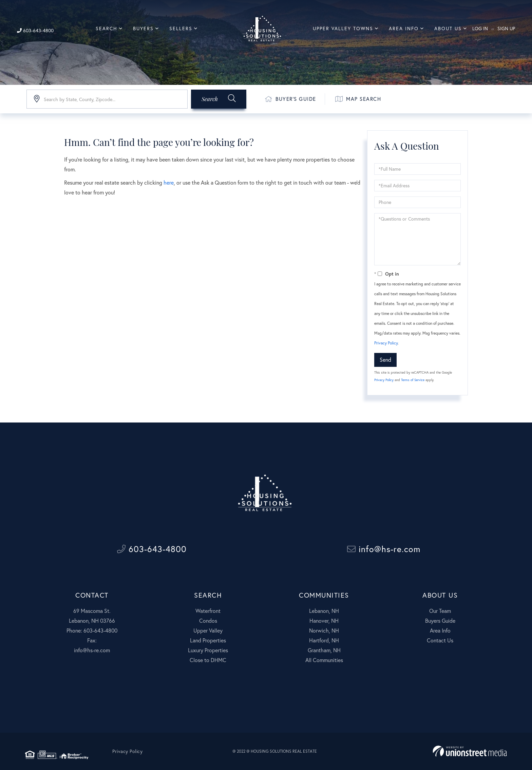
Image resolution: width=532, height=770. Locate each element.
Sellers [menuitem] (181, 28)
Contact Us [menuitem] (440, 640)
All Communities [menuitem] (324, 660)
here (169, 182)
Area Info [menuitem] (404, 28)
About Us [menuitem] (448, 28)
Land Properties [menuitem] (208, 640)
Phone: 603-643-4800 (92, 630)
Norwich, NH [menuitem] (324, 630)
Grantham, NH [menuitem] (324, 650)
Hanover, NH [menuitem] (324, 621)
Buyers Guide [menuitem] (440, 621)
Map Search (358, 99)
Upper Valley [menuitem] (208, 630)
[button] (219, 99)
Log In (480, 28)
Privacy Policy (386, 343)
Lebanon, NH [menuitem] (324, 611)
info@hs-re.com (384, 549)
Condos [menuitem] (208, 621)
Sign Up (506, 28)
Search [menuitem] (107, 28)
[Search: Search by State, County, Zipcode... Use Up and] (107, 99)
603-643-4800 (35, 30)
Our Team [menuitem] (440, 611)
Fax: (92, 640)
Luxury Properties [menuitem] (208, 650)
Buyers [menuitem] (143, 28)
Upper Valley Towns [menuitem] (343, 28)
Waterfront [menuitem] (208, 611)
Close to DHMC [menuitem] (208, 660)
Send (385, 360)
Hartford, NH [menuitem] (324, 640)
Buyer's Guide (290, 99)
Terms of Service (413, 380)
